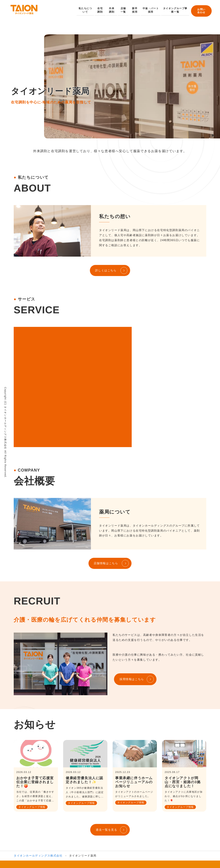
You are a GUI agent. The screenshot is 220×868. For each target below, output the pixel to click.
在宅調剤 (100, 10)
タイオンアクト (150, 820)
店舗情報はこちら (106, 508)
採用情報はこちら (132, 624)
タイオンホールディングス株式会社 (38, 801)
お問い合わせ (201, 10)
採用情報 (132, 842)
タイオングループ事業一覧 (174, 10)
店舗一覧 (123, 10)
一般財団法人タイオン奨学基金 (108, 825)
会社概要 (37, 820)
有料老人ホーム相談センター (64, 825)
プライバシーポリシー (162, 825)
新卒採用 (134, 10)
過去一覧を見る (106, 775)
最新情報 (138, 825)
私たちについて (85, 10)
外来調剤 (111, 10)
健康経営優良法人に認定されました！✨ (84, 725)
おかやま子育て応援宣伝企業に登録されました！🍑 (35, 727)
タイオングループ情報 (32, 752)
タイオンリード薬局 (95, 820)
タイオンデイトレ (124, 820)
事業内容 (52, 820)
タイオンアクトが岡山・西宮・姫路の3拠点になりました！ (183, 727)
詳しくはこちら (106, 270)
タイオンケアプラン (177, 820)
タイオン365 (70, 820)
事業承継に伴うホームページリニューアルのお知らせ (134, 727)
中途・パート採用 (150, 10)
